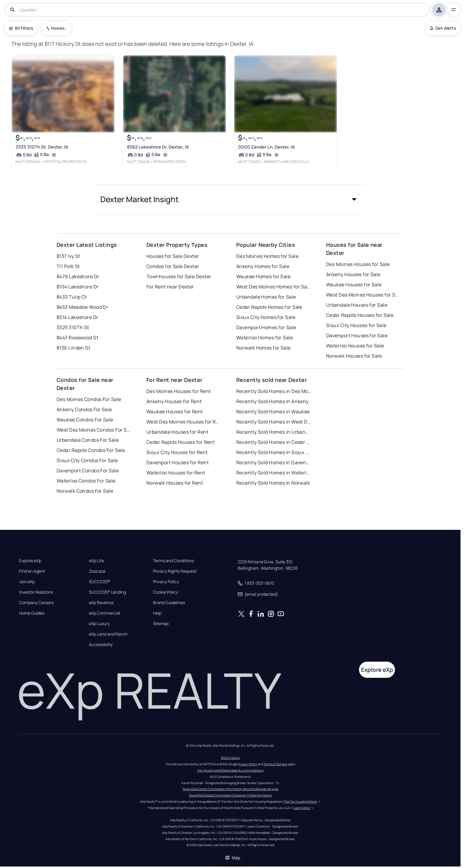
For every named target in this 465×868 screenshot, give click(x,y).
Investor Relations (36, 592)
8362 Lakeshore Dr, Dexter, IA (158, 147)
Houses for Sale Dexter (173, 256)
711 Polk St (68, 266)
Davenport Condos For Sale (88, 471)
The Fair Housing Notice (300, 802)
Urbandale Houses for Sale (357, 305)
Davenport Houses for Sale (357, 335)
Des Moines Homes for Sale (267, 256)
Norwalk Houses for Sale (354, 356)
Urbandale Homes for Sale (266, 297)
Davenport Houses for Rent (178, 462)
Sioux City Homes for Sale (266, 317)
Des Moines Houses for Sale (358, 264)
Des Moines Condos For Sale (89, 399)
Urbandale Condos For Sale (88, 440)
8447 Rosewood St (77, 338)
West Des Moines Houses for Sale (363, 295)
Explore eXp (30, 561)
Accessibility (101, 645)
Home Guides (32, 613)
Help (157, 613)
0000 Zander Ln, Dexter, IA (266, 147)
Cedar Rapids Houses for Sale (360, 315)
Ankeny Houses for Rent (174, 401)
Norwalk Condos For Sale (85, 491)
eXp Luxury (99, 624)
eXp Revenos (101, 603)
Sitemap (161, 624)
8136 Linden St (73, 348)
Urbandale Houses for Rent (177, 432)
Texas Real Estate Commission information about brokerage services (230, 789)
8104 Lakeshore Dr (78, 287)
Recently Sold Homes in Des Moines (274, 391)
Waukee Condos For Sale (85, 420)
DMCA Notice (230, 758)
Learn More (302, 808)
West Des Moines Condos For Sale (94, 430)
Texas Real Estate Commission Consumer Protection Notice (230, 795)
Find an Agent (32, 571)
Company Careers (36, 603)
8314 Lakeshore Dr (77, 317)
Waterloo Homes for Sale (265, 338)
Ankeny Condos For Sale (84, 409)
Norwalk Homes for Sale (263, 348)
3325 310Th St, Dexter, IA (42, 147)
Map (233, 858)
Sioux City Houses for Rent (177, 452)
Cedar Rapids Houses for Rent (181, 442)
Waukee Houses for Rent (175, 412)
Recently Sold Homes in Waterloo (274, 473)
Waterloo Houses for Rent (176, 473)
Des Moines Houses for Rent (179, 391)
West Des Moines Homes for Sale (274, 287)
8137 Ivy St (68, 256)
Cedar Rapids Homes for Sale (269, 307)
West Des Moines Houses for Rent (184, 422)
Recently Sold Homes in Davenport (274, 462)
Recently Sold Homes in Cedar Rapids (274, 442)
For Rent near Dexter (170, 287)
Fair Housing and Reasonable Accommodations (230, 770)
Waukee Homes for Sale (263, 276)
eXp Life (96, 561)
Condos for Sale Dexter (173, 266)
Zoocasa (97, 571)
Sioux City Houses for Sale (356, 325)
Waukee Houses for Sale (354, 285)
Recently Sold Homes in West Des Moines (274, 422)
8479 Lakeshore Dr (78, 276)
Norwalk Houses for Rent (175, 483)
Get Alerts (443, 28)
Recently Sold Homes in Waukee (273, 412)
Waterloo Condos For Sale (86, 481)
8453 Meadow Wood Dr (82, 307)
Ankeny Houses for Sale (353, 274)
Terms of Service (275, 764)
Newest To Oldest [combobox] (59, 28)
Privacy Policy (166, 582)
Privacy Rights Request (175, 571)
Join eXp (27, 582)
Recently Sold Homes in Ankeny (272, 401)
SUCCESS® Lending (107, 592)
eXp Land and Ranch (108, 634)
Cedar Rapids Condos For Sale (91, 450)
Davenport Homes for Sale (266, 327)
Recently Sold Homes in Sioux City (274, 452)
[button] (230, 199)
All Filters (21, 28)
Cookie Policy (166, 592)
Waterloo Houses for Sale (355, 346)
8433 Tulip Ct (72, 297)
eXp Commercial (104, 613)
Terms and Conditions (174, 561)
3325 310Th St (73, 327)
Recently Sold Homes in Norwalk (273, 483)
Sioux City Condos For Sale (87, 460)
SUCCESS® (100, 582)
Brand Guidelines (169, 603)
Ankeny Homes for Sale (263, 266)
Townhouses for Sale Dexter (179, 276)
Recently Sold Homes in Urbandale (274, 432)
